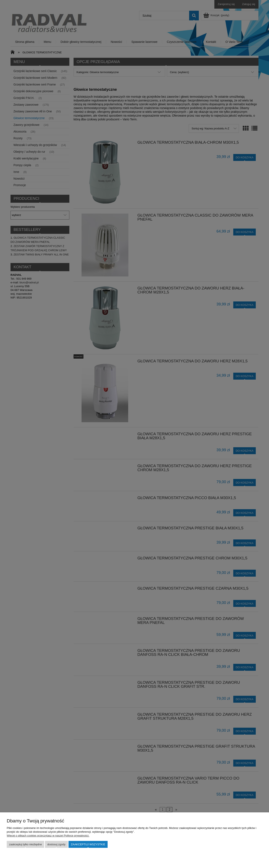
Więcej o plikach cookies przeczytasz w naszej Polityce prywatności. (48, 836)
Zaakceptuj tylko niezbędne (25, 844)
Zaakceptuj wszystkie (88, 844)
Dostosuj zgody (56, 844)
